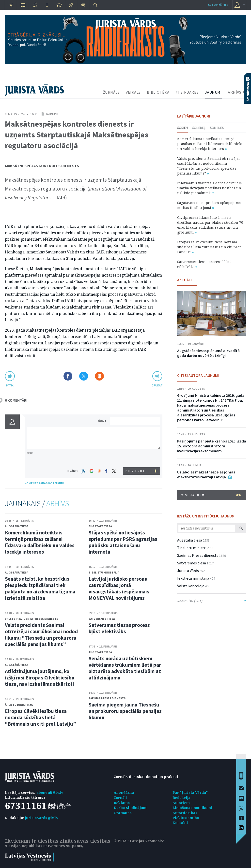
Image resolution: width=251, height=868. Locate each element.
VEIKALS (133, 92)
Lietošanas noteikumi (192, 808)
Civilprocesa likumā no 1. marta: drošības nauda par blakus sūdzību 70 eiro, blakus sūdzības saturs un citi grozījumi (210, 225)
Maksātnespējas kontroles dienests (42, 166)
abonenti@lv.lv (50, 792)
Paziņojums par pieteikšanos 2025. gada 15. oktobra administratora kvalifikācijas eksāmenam (212, 446)
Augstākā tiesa (17, 526)
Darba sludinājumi (131, 808)
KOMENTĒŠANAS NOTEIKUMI (44, 483)
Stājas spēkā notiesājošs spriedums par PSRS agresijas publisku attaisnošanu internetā (123, 542)
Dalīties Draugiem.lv (99, 376)
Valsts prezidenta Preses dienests (31, 619)
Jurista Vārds (188, 571)
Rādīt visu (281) (212, 601)
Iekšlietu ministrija (193, 578)
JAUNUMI (213, 92)
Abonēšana (124, 792)
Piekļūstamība (186, 818)
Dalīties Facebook (68, 376)
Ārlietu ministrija (19, 705)
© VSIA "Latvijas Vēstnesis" (139, 841)
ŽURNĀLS (111, 92)
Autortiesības (185, 813)
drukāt (157, 385)
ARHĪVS (235, 92)
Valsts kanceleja (191, 586)
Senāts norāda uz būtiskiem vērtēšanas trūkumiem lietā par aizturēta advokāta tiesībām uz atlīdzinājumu (125, 668)
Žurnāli (120, 798)
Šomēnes (217, 128)
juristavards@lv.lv (42, 818)
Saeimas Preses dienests (107, 698)
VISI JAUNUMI (211, 495)
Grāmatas (123, 813)
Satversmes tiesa (102, 619)
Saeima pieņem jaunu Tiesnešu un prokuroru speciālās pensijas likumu (125, 711)
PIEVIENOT (135, 471)
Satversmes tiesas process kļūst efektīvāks (119, 628)
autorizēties (218, 5)
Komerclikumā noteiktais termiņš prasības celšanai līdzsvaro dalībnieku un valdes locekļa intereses (40, 542)
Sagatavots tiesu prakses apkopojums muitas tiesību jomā (209, 205)
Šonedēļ (199, 128)
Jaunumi (52, 114)
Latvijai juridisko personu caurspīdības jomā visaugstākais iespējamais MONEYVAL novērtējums (119, 588)
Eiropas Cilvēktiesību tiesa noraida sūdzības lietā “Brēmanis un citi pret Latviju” (40, 717)
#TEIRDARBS (187, 92)
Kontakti (180, 823)
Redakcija (182, 798)
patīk (10, 385)
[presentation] (136, 458)
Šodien (182, 128)
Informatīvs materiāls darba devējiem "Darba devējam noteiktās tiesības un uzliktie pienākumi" (210, 188)
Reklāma (122, 803)
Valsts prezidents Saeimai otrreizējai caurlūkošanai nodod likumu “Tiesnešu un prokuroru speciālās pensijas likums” (41, 635)
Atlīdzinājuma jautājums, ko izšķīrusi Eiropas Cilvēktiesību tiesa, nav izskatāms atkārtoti (40, 678)
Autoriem (181, 803)
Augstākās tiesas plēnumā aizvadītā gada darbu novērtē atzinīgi (208, 353)
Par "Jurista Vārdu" (190, 792)
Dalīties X (84, 376)
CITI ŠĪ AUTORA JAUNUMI (198, 375)
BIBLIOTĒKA (158, 92)
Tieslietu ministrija (104, 572)
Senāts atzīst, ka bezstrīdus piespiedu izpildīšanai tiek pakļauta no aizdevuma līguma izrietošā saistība (40, 588)
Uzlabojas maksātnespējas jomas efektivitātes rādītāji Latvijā (206, 474)
